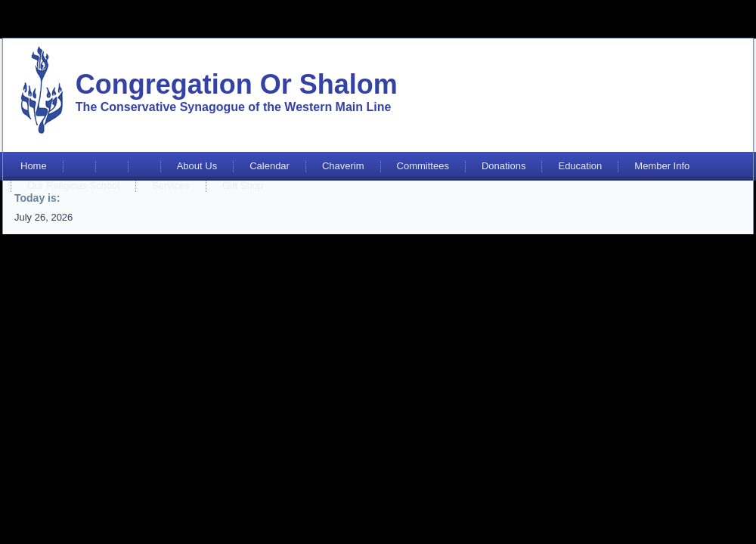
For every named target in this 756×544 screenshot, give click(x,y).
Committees (423, 166)
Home (34, 166)
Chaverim (343, 166)
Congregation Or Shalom (237, 84)
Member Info (662, 166)
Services (171, 185)
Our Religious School (73, 185)
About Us (197, 166)
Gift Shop (243, 185)
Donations (504, 166)
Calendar (270, 166)
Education (580, 166)
